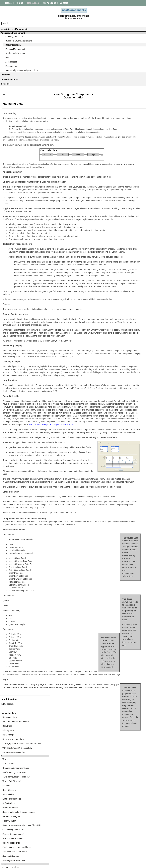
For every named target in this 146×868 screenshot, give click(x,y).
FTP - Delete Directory (109, 454)
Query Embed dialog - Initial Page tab (116, 291)
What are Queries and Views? (112, 131)
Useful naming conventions (111, 173)
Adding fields (105, 190)
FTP (99, 434)
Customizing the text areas (111, 218)
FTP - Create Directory (109, 451)
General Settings (106, 390)
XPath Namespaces (108, 396)
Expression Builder (107, 309)
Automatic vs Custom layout (111, 235)
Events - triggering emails (110, 221)
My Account (49, 3)
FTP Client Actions (107, 437)
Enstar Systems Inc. (72, 865)
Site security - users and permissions (22, 70)
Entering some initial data (110, 242)
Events (8, 58)
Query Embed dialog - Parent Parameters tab (119, 284)
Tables (102, 163)
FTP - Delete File (107, 457)
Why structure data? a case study (114, 152)
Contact (64, 3)
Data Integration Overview (110, 155)
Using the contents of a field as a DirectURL (118, 214)
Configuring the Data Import (111, 418)
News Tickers (105, 372)
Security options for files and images (115, 204)
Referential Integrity (108, 207)
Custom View (105, 331)
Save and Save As (107, 238)
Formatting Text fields (108, 338)
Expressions (104, 306)
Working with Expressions (110, 313)
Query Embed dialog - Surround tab (115, 281)
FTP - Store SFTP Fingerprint (112, 440)
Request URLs (105, 393)
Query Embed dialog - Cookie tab (114, 298)
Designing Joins (106, 260)
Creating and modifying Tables (112, 170)
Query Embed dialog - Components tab (116, 278)
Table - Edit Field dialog (109, 180)
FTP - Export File (107, 461)
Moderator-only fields (108, 201)
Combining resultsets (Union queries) (115, 263)
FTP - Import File (106, 447)
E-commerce (11, 66)
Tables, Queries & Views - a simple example (118, 148)
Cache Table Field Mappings (111, 403)
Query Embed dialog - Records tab (114, 288)
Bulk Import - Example (109, 429)
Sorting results (105, 344)
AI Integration (11, 62)
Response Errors (106, 407)
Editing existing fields (108, 194)
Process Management (15, 49)
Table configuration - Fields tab (113, 177)
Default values (105, 197)
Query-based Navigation (110, 266)
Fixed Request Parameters (111, 400)
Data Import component (107, 411)
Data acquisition (106, 128)
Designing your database (110, 145)
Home (8, 3)
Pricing (19, 3)
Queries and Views (107, 249)
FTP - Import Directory (109, 444)
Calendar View (105, 368)
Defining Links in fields (109, 348)
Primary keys (105, 138)
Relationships (105, 142)
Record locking (106, 187)
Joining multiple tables (109, 256)
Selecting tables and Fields (111, 253)
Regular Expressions (108, 361)
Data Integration (13, 45)
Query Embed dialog (108, 274)
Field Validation (106, 211)
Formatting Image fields (109, 341)
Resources (33, 3)
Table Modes (105, 166)
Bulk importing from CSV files (112, 426)
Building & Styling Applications (19, 41)
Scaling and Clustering (15, 53)
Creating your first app (15, 37)
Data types (104, 135)
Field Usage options (108, 334)
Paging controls (106, 355)
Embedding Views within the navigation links (118, 365)
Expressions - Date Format (111, 323)
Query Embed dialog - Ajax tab (112, 295)
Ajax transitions (106, 351)
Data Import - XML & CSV (110, 379)
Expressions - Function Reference (114, 316)
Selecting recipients (108, 228)
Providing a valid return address (113, 231)
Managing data (106, 125)
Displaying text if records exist (112, 358)
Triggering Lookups (107, 386)
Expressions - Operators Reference (115, 319)
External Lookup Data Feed (111, 383)
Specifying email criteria (109, 224)
